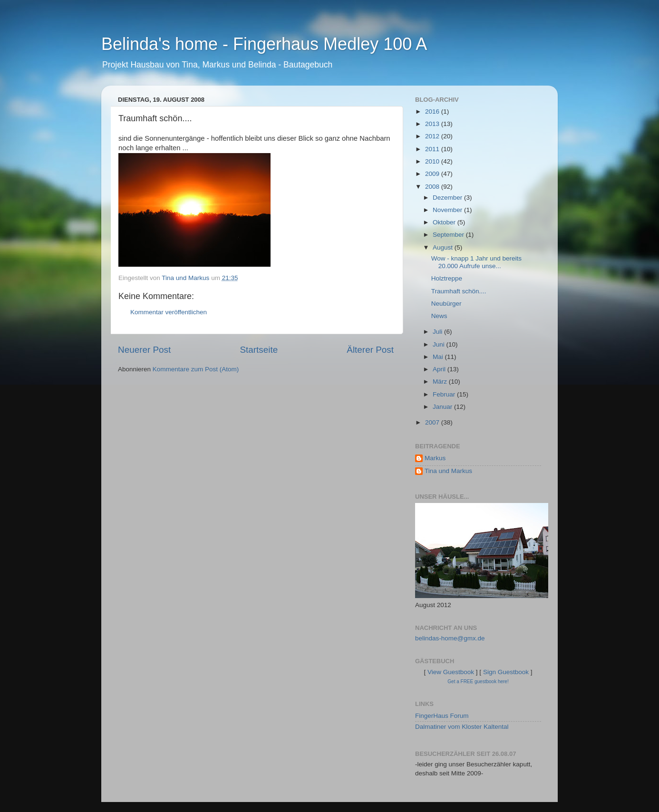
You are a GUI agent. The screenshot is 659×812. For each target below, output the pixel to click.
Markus (435, 458)
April (440, 369)
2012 (433, 136)
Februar (445, 394)
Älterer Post (370, 350)
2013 (433, 124)
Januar (443, 407)
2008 (433, 187)
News (439, 316)
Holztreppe (447, 278)
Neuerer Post (144, 350)
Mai (439, 357)
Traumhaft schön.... (459, 291)
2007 (433, 422)
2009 (433, 174)
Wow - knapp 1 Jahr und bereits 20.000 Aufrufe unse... (476, 262)
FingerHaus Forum (442, 716)
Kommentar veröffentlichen (169, 312)
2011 (433, 149)
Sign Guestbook (506, 672)
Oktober (445, 222)
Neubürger (446, 304)
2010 (433, 161)
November (448, 210)
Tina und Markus (448, 471)
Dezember (448, 198)
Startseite (259, 350)
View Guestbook (451, 672)
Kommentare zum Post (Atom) (196, 369)
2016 (433, 111)
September (449, 235)
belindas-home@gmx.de (450, 638)
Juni (440, 344)
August (444, 247)
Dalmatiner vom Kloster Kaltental (462, 727)
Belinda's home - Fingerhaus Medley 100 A (264, 44)
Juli (438, 332)
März (441, 382)
